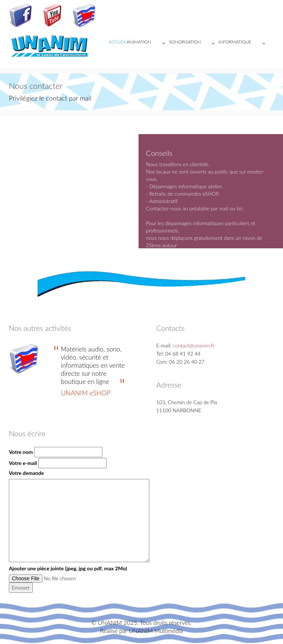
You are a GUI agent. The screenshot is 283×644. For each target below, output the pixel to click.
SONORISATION (194, 43)
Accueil (118, 42)
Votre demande (26, 473)
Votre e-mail (23, 463)
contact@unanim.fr (194, 345)
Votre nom (21, 452)
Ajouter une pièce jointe (68, 568)
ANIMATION (148, 43)
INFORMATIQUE (244, 43)
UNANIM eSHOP (86, 393)
